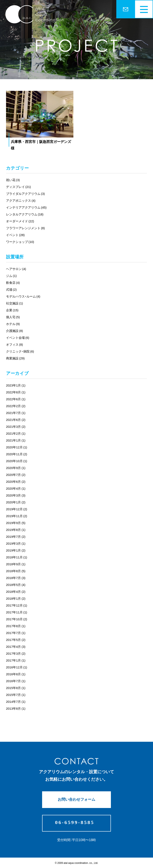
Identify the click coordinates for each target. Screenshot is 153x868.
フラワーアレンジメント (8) (25, 228)
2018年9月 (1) (16, 564)
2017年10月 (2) (17, 619)
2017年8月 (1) (16, 626)
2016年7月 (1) (16, 681)
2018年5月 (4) (16, 585)
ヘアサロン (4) (16, 269)
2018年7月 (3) (16, 578)
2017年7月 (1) (16, 633)
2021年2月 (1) (16, 433)
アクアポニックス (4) (21, 200)
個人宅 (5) (13, 317)
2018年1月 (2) (16, 598)
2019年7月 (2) (16, 537)
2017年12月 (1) (17, 605)
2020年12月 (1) (17, 447)
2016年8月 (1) (16, 674)
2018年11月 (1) (17, 557)
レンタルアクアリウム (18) (25, 214)
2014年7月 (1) (16, 702)
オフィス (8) (14, 344)
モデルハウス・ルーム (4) (23, 296)
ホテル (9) (13, 324)
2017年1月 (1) (16, 660)
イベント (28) (15, 235)
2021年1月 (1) (16, 440)
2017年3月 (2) (16, 653)
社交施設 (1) (14, 303)
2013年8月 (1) (16, 708)
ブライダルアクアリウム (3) (25, 194)
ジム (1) (11, 276)
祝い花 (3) (13, 180)
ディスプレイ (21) (19, 187)
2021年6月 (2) (16, 420)
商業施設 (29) (15, 358)
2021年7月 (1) (16, 413)
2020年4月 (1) (16, 488)
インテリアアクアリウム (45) (26, 207)
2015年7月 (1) (16, 695)
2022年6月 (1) (16, 399)
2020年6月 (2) (16, 482)
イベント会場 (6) (18, 338)
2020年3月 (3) (16, 495)
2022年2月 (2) (16, 406)
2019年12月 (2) (17, 509)
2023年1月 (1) (16, 385)
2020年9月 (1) (16, 468)
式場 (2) (11, 289)
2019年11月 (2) (17, 516)
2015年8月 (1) (16, 688)
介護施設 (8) (14, 331)
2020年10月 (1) (17, 461)
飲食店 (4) (13, 283)
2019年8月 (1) (16, 530)
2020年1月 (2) (16, 502)
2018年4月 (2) (16, 592)
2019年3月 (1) (16, 543)
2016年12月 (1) (17, 667)
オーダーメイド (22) (20, 221)
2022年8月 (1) (16, 392)
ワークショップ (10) (20, 242)
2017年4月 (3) (16, 647)
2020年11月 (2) (17, 454)
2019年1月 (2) (16, 550)
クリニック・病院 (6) (20, 351)
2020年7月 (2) (16, 475)
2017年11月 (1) (17, 612)
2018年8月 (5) (16, 571)
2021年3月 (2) (16, 426)
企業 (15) (12, 310)
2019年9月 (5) (16, 523)
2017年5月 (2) (16, 640)
